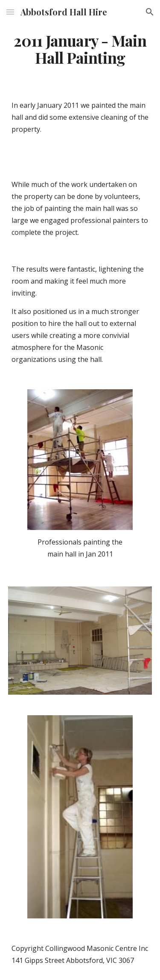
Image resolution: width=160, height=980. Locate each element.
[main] (80, 49)
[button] (10, 12)
